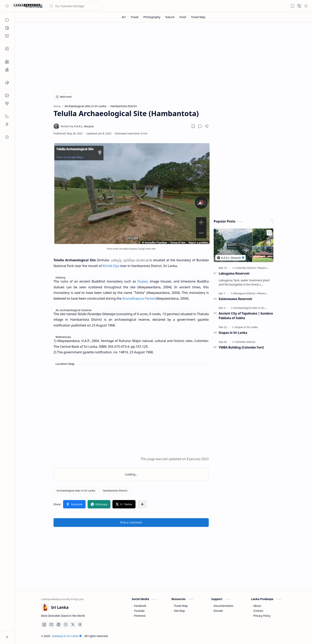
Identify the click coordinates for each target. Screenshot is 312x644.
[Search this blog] (75, 6)
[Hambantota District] (115, 491)
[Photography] (152, 17)
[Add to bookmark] (269, 233)
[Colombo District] (246, 268)
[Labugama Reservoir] (244, 245)
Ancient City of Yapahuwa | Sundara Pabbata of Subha (246, 316)
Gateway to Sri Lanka (67, 636)
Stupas (142, 281)
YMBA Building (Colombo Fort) (241, 347)
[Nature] (170, 17)
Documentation (224, 606)
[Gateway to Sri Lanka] (27, 6)
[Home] (7, 20)
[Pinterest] (58, 625)
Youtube (139, 611)
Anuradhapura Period (138, 298)
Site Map (179, 611)
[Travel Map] (198, 17)
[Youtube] (51, 625)
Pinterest (140, 616)
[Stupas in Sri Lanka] (246, 327)
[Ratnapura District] (245, 293)
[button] (7, 6)
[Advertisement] (161, 56)
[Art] (124, 17)
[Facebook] (44, 625)
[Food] (183, 17)
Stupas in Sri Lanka (233, 333)
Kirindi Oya (111, 266)
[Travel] (135, 17)
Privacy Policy (262, 616)
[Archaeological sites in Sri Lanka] (76, 491)
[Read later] (193, 126)
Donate (218, 611)
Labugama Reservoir (234, 273)
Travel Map (181, 606)
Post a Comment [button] (131, 522)
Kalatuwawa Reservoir (235, 299)
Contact (258, 611)
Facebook (140, 606)
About (257, 606)
